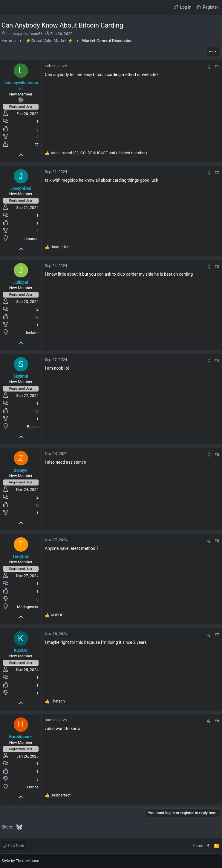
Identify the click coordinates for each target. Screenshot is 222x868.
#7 (217, 635)
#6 (217, 541)
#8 (217, 721)
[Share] (208, 67)
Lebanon (31, 239)
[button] (7, 7)
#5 (217, 455)
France (33, 787)
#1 (217, 67)
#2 (217, 173)
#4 (217, 361)
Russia (33, 427)
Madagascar (28, 607)
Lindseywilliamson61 (24, 34)
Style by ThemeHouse (20, 861)
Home (198, 846)
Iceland (32, 333)
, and (99, 153)
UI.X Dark (14, 846)
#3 (217, 267)
